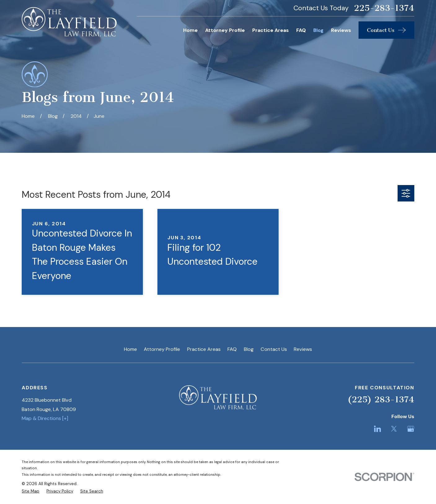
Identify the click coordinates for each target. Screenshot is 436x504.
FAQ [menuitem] (301, 30)
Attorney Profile (162, 349)
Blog (249, 349)
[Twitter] (394, 429)
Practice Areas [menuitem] (271, 30)
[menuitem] (31, 491)
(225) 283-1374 (381, 399)
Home (130, 349)
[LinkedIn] (378, 429)
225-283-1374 (384, 8)
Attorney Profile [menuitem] (225, 30)
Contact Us (274, 349)
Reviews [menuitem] (341, 30)
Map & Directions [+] (45, 418)
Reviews (303, 349)
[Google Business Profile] (411, 429)
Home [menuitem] (190, 30)
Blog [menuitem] (318, 30)
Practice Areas (204, 349)
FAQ (232, 349)
